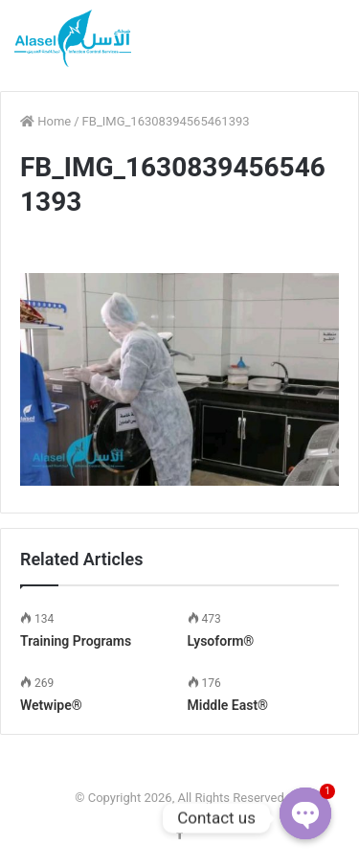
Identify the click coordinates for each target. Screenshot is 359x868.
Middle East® (228, 705)
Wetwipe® (51, 705)
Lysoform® (221, 641)
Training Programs (76, 641)
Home (45, 121)
